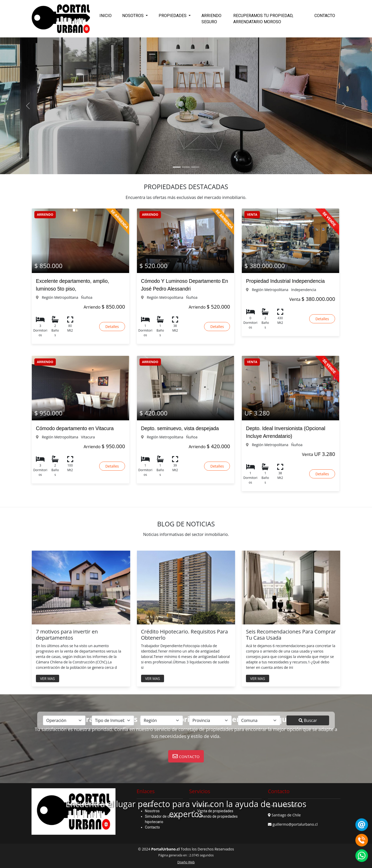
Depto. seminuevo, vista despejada (180, 428)
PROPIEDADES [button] (173, 16)
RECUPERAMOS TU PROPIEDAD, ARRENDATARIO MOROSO (263, 19)
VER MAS (48, 678)
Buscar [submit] (308, 720)
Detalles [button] (112, 327)
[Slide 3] (195, 167)
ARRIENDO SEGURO (211, 19)
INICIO (106, 16)
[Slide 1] (177, 167)
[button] (186, 756)
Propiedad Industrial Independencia (285, 281)
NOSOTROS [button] (133, 16)
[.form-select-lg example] (64, 720)
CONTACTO (325, 16)
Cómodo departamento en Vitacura (75, 428)
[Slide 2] (186, 167)
